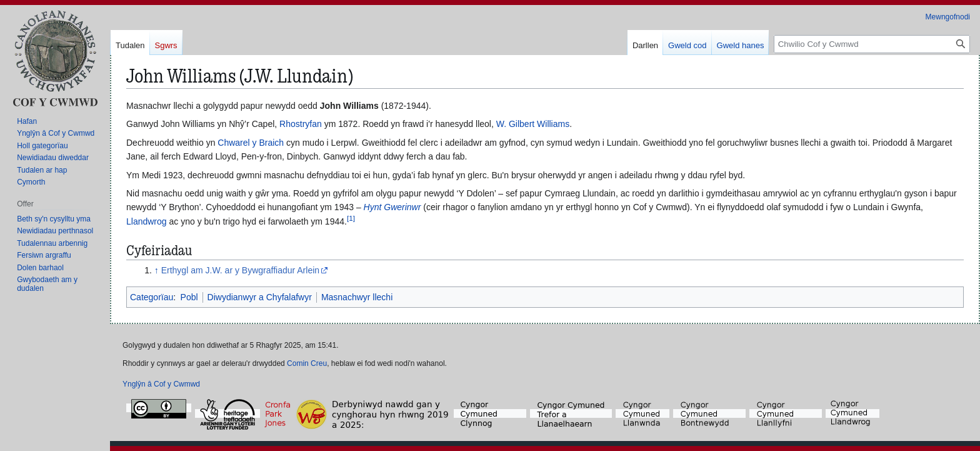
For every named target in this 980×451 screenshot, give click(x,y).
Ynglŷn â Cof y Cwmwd (161, 384)
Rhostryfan (301, 124)
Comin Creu (307, 363)
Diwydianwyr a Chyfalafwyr (260, 297)
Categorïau (152, 297)
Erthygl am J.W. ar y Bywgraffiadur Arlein (240, 270)
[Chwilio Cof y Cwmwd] (872, 44)
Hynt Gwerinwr (392, 207)
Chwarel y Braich (251, 143)
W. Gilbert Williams (533, 124)
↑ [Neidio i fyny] (157, 270)
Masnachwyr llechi (357, 297)
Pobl (189, 297)
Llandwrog (147, 221)
